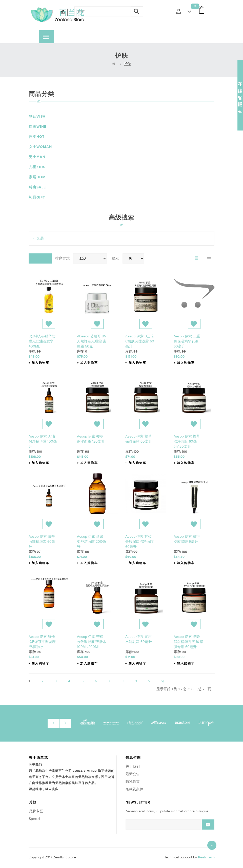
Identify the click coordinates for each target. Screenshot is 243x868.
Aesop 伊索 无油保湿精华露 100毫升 (43, 441)
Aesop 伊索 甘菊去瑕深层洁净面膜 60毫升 (139, 542)
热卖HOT (37, 137)
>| (163, 681)
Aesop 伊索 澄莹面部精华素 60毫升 (42, 542)
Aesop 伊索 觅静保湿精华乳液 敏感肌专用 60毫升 (188, 642)
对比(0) (40, 258)
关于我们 (133, 766)
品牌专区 (36, 811)
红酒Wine (38, 127)
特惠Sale (37, 187)
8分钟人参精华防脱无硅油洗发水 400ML (42, 341)
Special (34, 819)
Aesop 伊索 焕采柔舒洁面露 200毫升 (91, 542)
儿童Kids (37, 167)
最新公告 (133, 774)
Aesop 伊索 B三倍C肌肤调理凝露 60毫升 (140, 341)
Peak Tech (206, 857)
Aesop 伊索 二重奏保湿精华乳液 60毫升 (187, 341)
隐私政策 (133, 782)
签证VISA (37, 116)
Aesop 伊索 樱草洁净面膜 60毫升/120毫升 (187, 441)
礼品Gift (37, 197)
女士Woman (40, 147)
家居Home (38, 177)
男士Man (37, 157)
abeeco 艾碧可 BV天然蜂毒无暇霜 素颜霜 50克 (92, 341)
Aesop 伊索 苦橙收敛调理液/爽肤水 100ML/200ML (92, 642)
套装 (40, 238)
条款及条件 (134, 789)
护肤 (128, 64)
